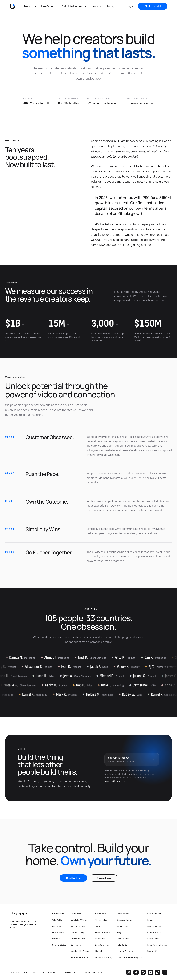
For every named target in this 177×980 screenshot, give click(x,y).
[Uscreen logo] (13, 6)
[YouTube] (150, 972)
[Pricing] (110, 6)
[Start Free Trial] (153, 6)
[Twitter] (129, 972)
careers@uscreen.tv (115, 781)
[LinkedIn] (165, 972)
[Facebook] (136, 972)
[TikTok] (158, 972)
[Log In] (130, 6)
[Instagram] (143, 972)
